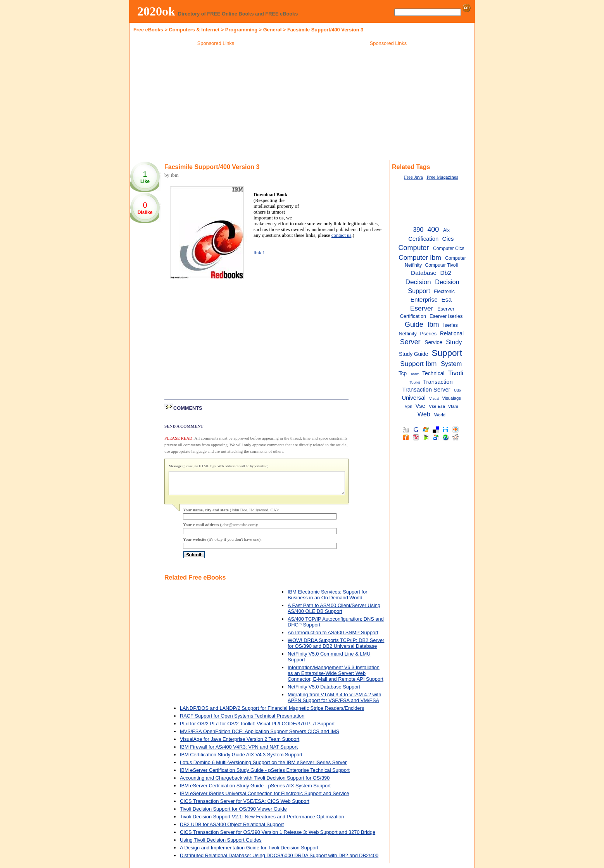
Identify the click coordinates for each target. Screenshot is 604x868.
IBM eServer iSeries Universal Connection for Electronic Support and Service (265, 798)
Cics (448, 239)
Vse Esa (437, 406)
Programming (241, 30)
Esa (447, 299)
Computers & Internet (194, 30)
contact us (342, 235)
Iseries (450, 325)
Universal (413, 398)
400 (433, 230)
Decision (418, 282)
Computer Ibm (420, 257)
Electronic (444, 292)
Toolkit (415, 382)
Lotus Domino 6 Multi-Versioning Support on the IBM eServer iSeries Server (263, 767)
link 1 (259, 253)
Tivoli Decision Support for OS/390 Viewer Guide (233, 814)
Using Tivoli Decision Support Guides (221, 845)
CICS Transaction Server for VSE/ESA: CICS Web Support (245, 806)
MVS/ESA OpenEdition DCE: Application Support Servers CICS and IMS (260, 736)
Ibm (433, 324)
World (440, 415)
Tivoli (456, 373)
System (451, 364)
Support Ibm (418, 364)
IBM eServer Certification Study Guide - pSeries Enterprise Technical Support (265, 775)
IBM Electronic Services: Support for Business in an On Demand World (328, 599)
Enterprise (424, 299)
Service (433, 343)
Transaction (438, 382)
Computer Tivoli (441, 265)
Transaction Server (426, 390)
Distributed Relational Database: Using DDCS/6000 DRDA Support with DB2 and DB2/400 (279, 860)
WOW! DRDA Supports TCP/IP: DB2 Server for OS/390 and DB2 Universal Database (336, 648)
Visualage (452, 398)
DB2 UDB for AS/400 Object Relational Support (232, 829)
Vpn (409, 406)
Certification (423, 239)
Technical (433, 374)
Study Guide (414, 354)
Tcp (403, 374)
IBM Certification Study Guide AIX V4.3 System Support (241, 759)
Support (447, 353)
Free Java (413, 177)
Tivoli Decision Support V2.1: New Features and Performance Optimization (262, 821)
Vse (420, 406)
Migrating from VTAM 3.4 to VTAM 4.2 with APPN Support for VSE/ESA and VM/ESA (334, 702)
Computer (414, 248)
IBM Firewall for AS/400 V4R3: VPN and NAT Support (239, 752)
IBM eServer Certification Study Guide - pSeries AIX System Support (255, 790)
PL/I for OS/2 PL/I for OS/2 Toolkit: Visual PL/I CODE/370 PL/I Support (257, 728)
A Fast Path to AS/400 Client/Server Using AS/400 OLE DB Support (334, 613)
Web (424, 414)
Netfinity (408, 334)
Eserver (422, 308)
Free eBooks (148, 30)
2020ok (156, 11)
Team (415, 374)
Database (424, 273)
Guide (414, 324)
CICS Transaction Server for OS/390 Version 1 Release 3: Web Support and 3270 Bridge (278, 837)
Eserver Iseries (446, 316)
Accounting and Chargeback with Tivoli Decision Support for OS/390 (255, 783)
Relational (452, 334)
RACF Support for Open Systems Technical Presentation (242, 720)
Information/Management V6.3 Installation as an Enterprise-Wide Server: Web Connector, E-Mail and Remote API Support (336, 678)
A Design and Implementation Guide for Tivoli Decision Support (249, 852)
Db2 (446, 273)
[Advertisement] (216, 104)
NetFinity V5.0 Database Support (324, 691)
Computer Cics (449, 248)
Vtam (453, 406)
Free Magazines (442, 177)
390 (418, 230)
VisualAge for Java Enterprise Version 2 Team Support (240, 744)
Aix (446, 230)
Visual (434, 398)
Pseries (429, 334)
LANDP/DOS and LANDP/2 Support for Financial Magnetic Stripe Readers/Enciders (272, 713)
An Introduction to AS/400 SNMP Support (333, 637)
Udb (457, 390)
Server (410, 342)
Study (454, 342)
